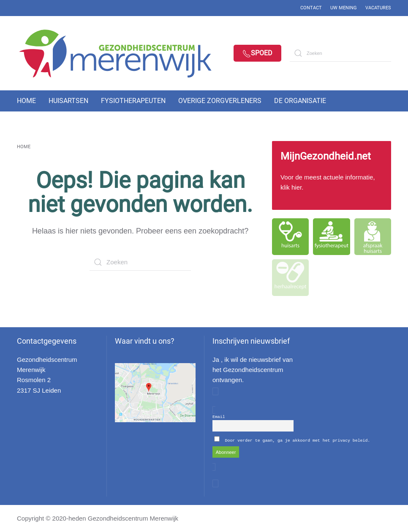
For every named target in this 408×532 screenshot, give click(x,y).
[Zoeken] (340, 53)
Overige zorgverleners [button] (220, 101)
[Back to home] (122, 53)
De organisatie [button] (300, 101)
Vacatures (378, 8)
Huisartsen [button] (68, 101)
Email (219, 416)
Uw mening (344, 8)
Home (26, 101)
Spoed (257, 53)
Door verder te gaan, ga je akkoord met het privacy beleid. (298, 440)
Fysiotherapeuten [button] (133, 101)
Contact (311, 8)
